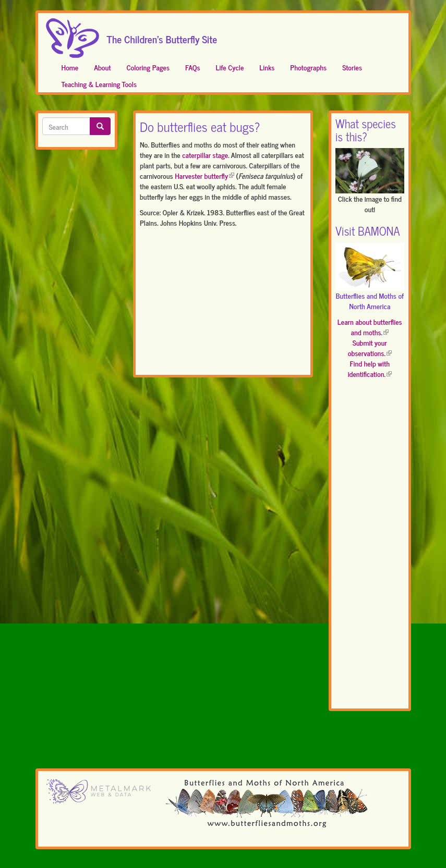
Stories (352, 67)
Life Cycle (230, 67)
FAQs (193, 67)
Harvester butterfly (204, 175)
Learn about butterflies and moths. (370, 327)
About (102, 67)
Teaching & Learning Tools (99, 84)
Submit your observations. (370, 347)
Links (267, 67)
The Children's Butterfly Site (162, 36)
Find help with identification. (370, 368)
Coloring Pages (148, 67)
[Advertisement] (223, 303)
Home (70, 67)
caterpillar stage (205, 155)
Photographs (308, 67)
